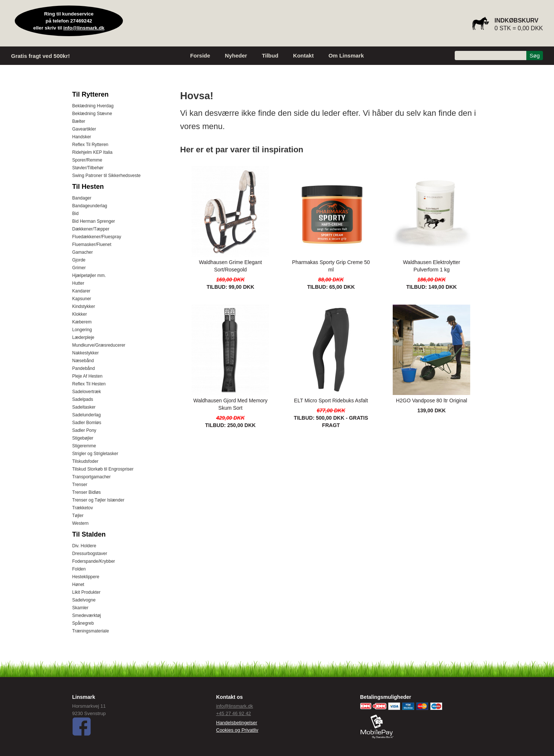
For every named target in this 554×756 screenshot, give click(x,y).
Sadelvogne (84, 600)
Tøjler (78, 516)
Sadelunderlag (87, 415)
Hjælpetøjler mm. (89, 275)
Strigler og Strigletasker (95, 454)
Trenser (80, 485)
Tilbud (270, 56)
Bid (75, 214)
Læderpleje (83, 337)
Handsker (82, 137)
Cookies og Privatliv (237, 730)
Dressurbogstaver (90, 554)
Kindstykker (84, 306)
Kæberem (82, 322)
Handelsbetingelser (237, 723)
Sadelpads (83, 399)
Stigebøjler (83, 438)
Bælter (79, 121)
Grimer (79, 268)
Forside (200, 56)
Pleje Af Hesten (87, 376)
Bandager (82, 198)
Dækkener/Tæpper (91, 229)
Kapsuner (82, 299)
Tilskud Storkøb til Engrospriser (103, 469)
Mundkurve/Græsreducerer (99, 345)
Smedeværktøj (87, 615)
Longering (82, 330)
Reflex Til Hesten (89, 384)
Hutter (78, 283)
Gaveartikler (84, 129)
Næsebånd (83, 361)
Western (80, 523)
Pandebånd (84, 368)
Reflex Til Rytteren (90, 145)
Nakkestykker (86, 353)
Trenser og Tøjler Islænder (98, 500)
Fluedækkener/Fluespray (97, 237)
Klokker (80, 314)
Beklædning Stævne (92, 114)
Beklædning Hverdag (93, 106)
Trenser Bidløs (87, 492)
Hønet (78, 585)
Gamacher (83, 252)
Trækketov (83, 508)
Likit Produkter (87, 592)
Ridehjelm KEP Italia (92, 152)
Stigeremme (84, 446)
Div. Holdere (84, 546)
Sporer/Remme (87, 160)
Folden (79, 569)
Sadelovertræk (87, 392)
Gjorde (79, 260)
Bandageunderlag (90, 206)
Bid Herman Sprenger (94, 221)
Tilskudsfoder (85, 461)
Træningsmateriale (91, 631)
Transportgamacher (92, 477)
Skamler (80, 608)
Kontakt (303, 56)
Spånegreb (83, 623)
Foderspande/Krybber (94, 561)
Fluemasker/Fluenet (92, 245)
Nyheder (236, 56)
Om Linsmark (346, 56)
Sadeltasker (84, 407)
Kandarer (81, 291)
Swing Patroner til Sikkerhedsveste (106, 176)
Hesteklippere (86, 577)
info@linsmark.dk (84, 28)
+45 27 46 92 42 (234, 713)
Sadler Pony (84, 430)
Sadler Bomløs (87, 423)
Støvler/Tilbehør (88, 168)
